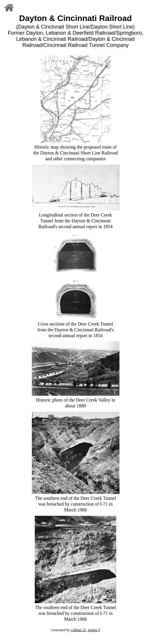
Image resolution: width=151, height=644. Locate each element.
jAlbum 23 (78, 630)
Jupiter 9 (94, 630)
